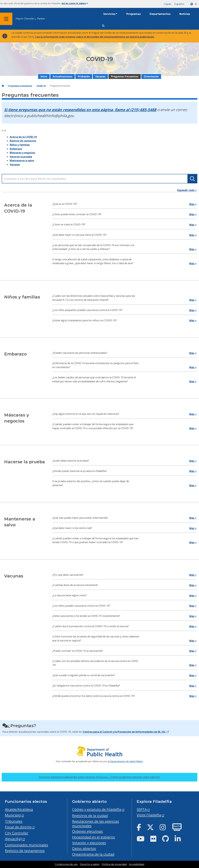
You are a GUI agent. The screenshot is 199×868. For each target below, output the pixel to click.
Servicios (109, 14)
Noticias (185, 14)
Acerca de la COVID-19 (23, 137)
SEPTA (142, 809)
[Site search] (103, 26)
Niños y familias (20, 145)
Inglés (167, 4)
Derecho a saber (90, 864)
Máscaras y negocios (22, 153)
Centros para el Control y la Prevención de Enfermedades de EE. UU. (124, 732)
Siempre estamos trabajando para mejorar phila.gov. (99, 777)
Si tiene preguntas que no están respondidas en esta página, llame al (67, 110)
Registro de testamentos (25, 851)
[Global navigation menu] (6, 19)
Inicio (44, 76)
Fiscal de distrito (18, 827)
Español (179, 4)
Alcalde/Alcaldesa (19, 809)
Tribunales (14, 821)
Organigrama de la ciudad (93, 854)
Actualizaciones (63, 76)
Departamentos (160, 14)
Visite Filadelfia (149, 815)
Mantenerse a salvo (22, 161)
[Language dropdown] (194, 4)
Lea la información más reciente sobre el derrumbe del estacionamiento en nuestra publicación (95, 37)
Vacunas (100, 76)
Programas (134, 14)
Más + (193, 204)
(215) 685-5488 (143, 110)
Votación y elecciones (89, 843)
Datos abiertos (84, 848)
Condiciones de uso (66, 864)
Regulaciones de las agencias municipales (96, 824)
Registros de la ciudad (90, 816)
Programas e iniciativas (20, 86)
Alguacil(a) (13, 839)
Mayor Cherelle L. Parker (30, 19)
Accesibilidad (136, 864)
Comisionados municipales (27, 845)
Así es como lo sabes (75, 3)
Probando (84, 76)
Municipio (13, 815)
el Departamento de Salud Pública (125, 761)
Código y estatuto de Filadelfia (97, 809)
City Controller (17, 833)
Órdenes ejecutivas (87, 831)
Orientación (151, 76)
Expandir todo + (187, 190)
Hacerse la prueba (21, 157)
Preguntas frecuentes (125, 76)
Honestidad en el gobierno (94, 837)
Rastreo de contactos (23, 141)
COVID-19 (41, 86)
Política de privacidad (114, 864)
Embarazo (16, 149)
